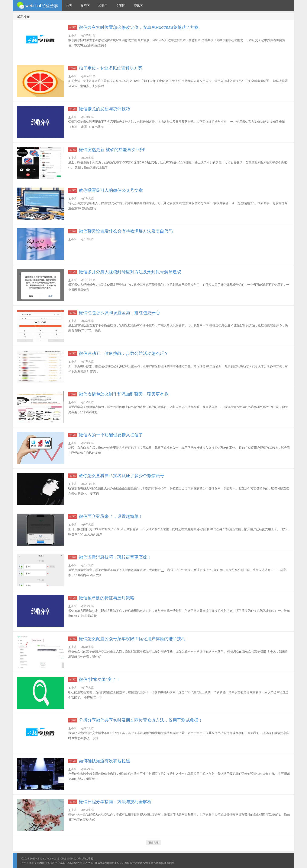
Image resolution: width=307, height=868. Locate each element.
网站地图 (88, 859)
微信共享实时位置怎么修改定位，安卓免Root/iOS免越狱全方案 (139, 27)
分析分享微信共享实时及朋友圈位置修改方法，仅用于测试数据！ (141, 720)
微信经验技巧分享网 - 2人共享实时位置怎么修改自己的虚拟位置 (37, 6)
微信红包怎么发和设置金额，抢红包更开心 (119, 313)
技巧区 (85, 6)
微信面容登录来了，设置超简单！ (111, 516)
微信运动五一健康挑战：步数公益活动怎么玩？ (124, 353)
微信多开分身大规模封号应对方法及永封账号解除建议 (130, 272)
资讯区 (138, 6)
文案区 (121, 6)
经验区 (103, 6)
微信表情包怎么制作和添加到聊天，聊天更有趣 (124, 394)
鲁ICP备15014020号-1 (70, 859)
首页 (69, 6)
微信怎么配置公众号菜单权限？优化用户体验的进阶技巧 (132, 639)
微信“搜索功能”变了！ (99, 679)
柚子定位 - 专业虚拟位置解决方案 (111, 68)
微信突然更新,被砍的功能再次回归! (112, 150)
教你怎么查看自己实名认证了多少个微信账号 (122, 476)
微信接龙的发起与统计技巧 (104, 109)
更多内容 (153, 843)
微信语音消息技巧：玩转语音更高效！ (115, 557)
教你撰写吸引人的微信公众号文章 (111, 190)
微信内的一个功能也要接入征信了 (111, 435)
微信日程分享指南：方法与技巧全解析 (115, 802)
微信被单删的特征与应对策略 (107, 598)
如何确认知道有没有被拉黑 (104, 761)
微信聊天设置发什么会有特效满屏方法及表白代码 (126, 231)
